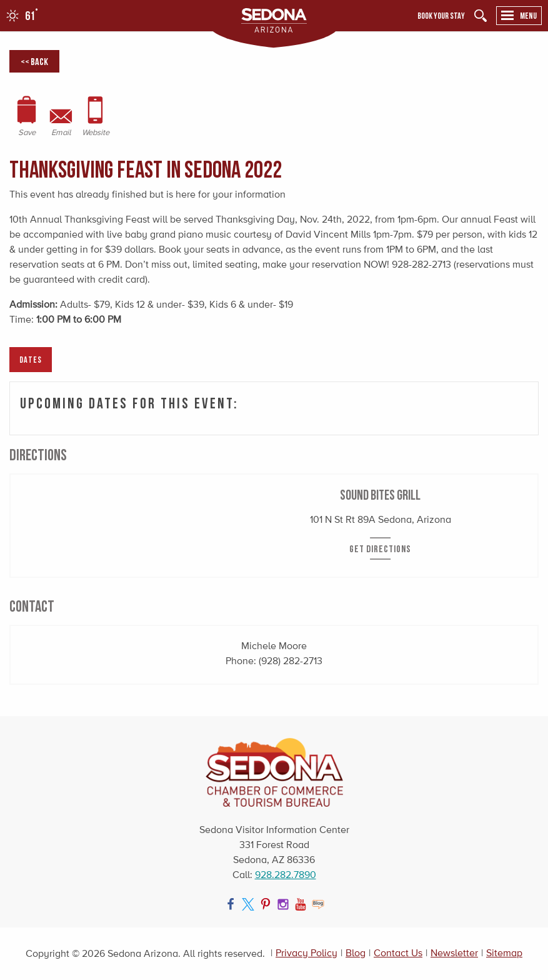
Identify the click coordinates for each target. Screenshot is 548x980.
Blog (356, 953)
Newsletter (454, 953)
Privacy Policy (306, 953)
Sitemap (504, 953)
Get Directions (380, 548)
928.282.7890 (286, 875)
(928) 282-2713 (291, 661)
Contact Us (398, 953)
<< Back (34, 61)
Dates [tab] (31, 359)
